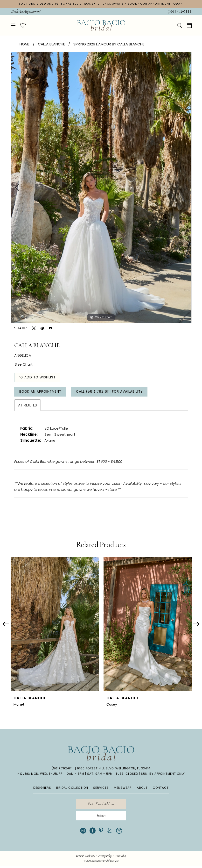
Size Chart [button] (24, 365)
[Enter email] (101, 805)
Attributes (28, 406)
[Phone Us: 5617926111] (179, 12)
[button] (13, 25)
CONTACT (161, 789)
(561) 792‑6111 (63, 769)
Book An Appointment (41, 392)
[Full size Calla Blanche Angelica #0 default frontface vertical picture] (101, 188)
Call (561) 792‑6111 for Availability (112, 392)
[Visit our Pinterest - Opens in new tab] (101, 832)
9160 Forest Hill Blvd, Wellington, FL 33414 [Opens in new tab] (114, 769)
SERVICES (101, 789)
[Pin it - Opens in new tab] (42, 328)
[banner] (101, 25)
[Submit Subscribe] (101, 817)
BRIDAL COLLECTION (72, 789)
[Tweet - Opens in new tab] (34, 328)
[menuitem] (26, 12)
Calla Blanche (51, 44)
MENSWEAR (123, 789)
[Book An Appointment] (26, 12)
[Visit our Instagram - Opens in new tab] (83, 832)
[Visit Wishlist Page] (23, 25)
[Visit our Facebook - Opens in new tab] (93, 832)
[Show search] (180, 25)
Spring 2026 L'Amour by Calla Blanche (109, 44)
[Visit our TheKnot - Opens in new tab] (110, 832)
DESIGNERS (42, 789)
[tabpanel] (101, 188)
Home (24, 44)
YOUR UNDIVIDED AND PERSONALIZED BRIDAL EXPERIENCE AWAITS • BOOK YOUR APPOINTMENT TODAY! (101, 4)
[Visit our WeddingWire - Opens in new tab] (119, 832)
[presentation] (55, 625)
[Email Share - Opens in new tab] (50, 328)
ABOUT (142, 789)
